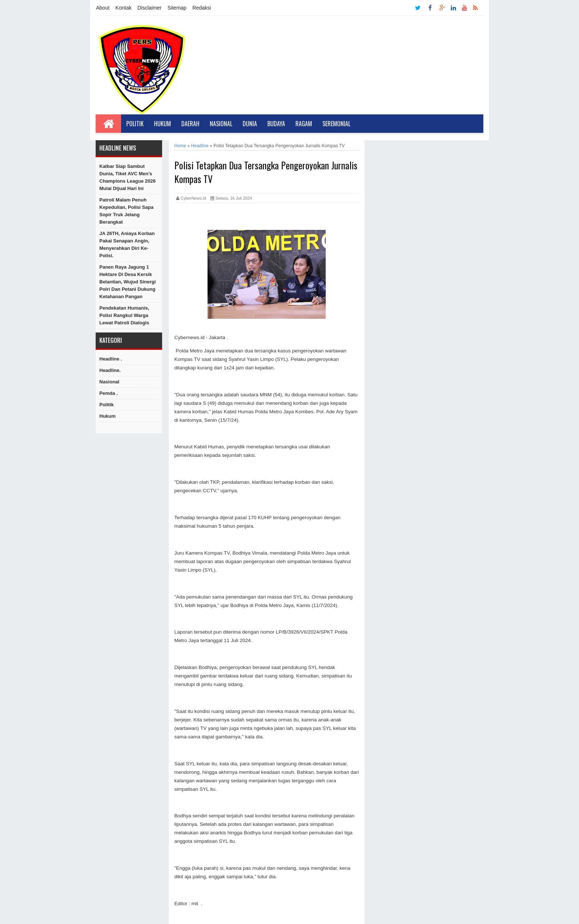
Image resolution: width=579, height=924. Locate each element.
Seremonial (336, 124)
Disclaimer (149, 8)
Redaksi (202, 8)
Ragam (304, 124)
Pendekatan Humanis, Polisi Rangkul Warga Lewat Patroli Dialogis (124, 315)
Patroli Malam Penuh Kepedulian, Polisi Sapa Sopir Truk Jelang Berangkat (126, 211)
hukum (107, 416)
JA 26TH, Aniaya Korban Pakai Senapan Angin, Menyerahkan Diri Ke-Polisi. (127, 244)
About (103, 8)
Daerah (190, 124)
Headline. (110, 370)
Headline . (111, 359)
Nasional (221, 124)
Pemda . (109, 393)
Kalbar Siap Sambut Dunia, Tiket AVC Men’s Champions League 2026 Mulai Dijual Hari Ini (127, 177)
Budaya (276, 124)
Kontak (124, 8)
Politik (135, 124)
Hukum (162, 124)
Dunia (250, 124)
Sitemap (177, 8)
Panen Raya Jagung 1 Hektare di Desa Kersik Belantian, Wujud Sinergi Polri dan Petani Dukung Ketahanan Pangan (128, 282)
